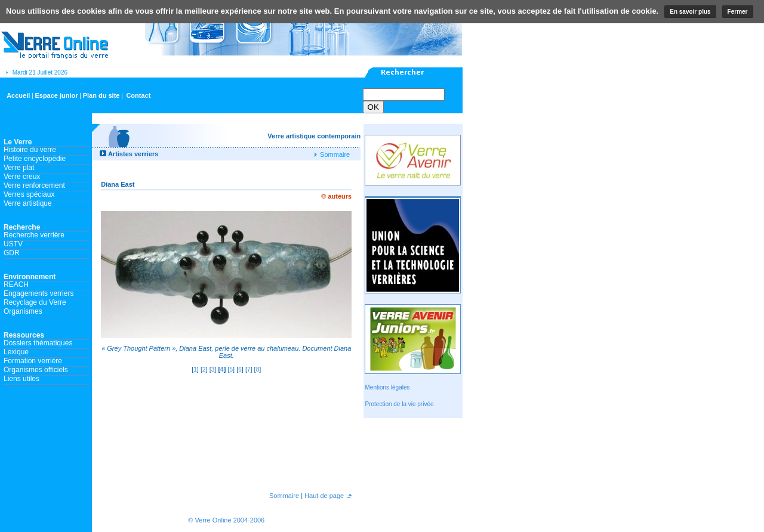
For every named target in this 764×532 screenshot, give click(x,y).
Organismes (23, 311)
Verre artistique (28, 203)
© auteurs (336, 196)
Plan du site (101, 95)
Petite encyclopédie (35, 159)
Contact (138, 95)
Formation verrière (33, 361)
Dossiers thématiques (38, 343)
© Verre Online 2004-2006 (226, 520)
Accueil (18, 95)
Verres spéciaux (29, 194)
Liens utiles (21, 379)
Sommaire (334, 154)
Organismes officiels (36, 370)
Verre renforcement (34, 185)
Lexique (16, 352)
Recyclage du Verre (35, 302)
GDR (12, 253)
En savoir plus (690, 12)
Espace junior (56, 95)
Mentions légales (387, 387)
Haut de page (323, 496)
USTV (13, 244)
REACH (16, 284)
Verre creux (22, 177)
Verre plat (19, 168)
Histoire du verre (30, 150)
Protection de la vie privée (399, 404)
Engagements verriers (38, 293)
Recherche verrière (34, 235)
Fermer (738, 12)
